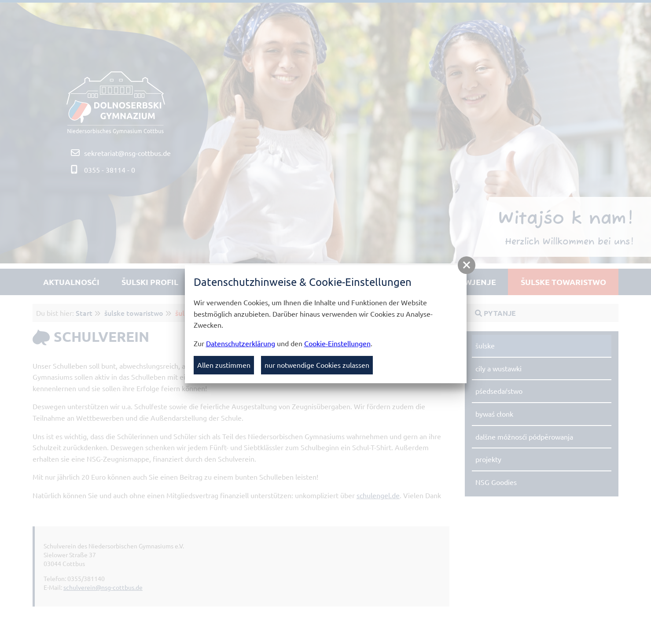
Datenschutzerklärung (241, 343)
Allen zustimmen (224, 365)
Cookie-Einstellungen (337, 343)
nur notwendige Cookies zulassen (317, 365)
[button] (467, 265)
